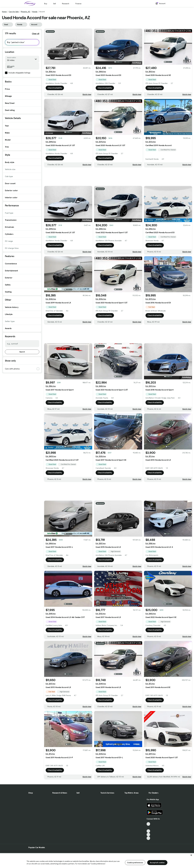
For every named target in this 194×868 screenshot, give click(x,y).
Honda (35, 12)
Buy (46, 4)
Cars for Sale (14, 12)
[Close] (191, 855)
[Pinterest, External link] (148, 838)
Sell (55, 4)
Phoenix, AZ (25, 12)
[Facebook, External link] (148, 828)
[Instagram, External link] (148, 835)
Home (4, 12)
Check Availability (55, 88)
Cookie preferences (135, 863)
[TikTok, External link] (148, 824)
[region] (97, 860)
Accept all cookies (157, 863)
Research (66, 4)
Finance (78, 4)
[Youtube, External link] (148, 831)
